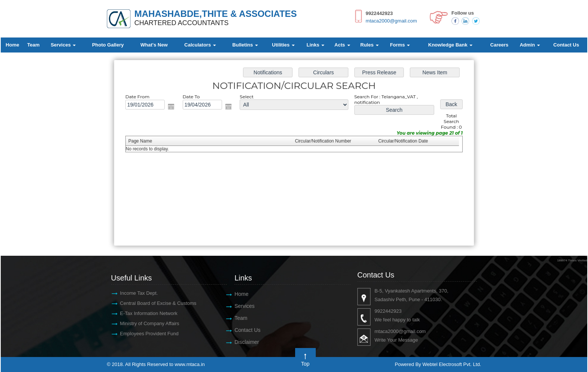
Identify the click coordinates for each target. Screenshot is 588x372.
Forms (400, 45)
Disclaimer (243, 342)
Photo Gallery (108, 45)
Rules (370, 45)
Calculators (200, 45)
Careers (499, 45)
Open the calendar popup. (175, 108)
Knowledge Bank (450, 45)
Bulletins (245, 45)
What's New (154, 45)
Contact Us (566, 45)
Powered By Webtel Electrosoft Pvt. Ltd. (438, 364)
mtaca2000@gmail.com (391, 21)
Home (12, 45)
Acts (342, 45)
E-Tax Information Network (145, 313)
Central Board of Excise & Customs (154, 303)
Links (316, 45)
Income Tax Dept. (135, 293)
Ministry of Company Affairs (145, 323)
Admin (530, 45)
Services (63, 45)
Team (34, 45)
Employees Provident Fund (145, 334)
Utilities (283, 45)
